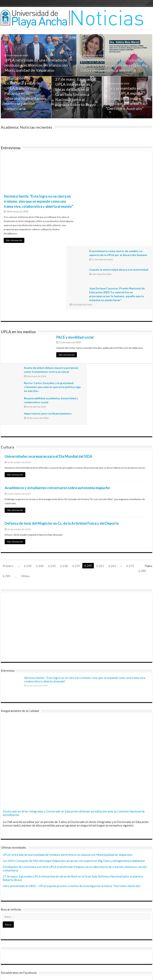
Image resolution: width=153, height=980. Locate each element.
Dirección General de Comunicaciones (26, 961)
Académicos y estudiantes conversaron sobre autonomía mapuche (57, 394)
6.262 (112, 472)
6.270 (130, 472)
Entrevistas (11, 148)
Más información (14, 240)
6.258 (64, 472)
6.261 (100, 472)
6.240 (40, 472)
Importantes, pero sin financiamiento (124, 320)
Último (25, 482)
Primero (8, 472)
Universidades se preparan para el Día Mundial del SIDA (48, 362)
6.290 (7, 482)
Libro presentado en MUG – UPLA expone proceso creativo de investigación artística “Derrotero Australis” (125, 99)
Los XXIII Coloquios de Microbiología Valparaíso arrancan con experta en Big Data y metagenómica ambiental (114, 66)
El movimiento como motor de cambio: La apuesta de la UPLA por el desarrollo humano (124, 160)
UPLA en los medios (18, 268)
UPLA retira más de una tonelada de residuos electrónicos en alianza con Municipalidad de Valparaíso (36, 66)
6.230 (28, 472)
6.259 (76, 472)
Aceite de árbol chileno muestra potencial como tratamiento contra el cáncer (47, 308)
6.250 (52, 472)
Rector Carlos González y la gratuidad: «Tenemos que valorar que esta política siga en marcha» (124, 308)
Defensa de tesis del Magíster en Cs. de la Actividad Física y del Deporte (62, 429)
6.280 (142, 477)
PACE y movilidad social (75, 274)
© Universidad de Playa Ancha (21, 974)
